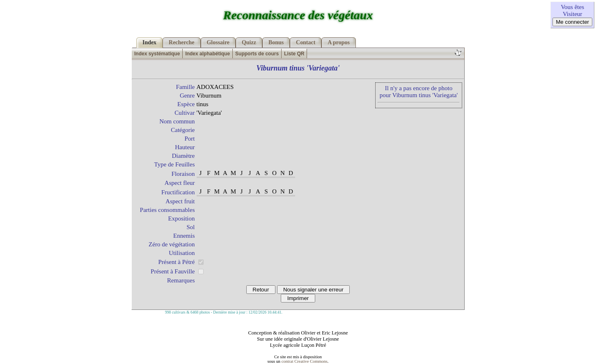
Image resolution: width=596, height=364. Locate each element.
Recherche (181, 42)
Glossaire (218, 42)
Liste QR (294, 54)
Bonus (276, 42)
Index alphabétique (207, 54)
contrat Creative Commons (305, 361)
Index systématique (157, 54)
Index (149, 42)
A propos (339, 42)
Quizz (249, 42)
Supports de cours (257, 54)
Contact (306, 42)
